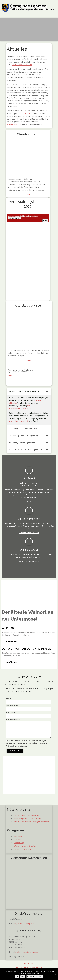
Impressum (29, 963)
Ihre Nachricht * (13, 720)
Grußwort (29, 478)
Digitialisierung (29, 550)
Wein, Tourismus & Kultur (25, 846)
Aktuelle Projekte (29, 519)
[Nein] (55, 974)
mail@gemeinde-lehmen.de (27, 952)
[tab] (29, 392)
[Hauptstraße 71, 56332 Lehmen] (29, 775)
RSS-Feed (29, 113)
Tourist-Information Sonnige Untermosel (32, 822)
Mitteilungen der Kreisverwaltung (28, 818)
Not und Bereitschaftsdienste (26, 815)
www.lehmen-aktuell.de (22, 65)
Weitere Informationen (29, 533)
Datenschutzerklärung (35, 977)
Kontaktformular (14, 124)
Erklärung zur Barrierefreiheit (29, 968)
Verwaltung (19, 843)
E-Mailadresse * (13, 705)
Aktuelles (18, 836)
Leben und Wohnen (22, 849)
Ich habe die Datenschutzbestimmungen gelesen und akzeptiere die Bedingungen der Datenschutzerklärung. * (27, 743)
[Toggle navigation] (55, 15)
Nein (23, 977)
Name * (9, 698)
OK (17, 977)
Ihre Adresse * (12, 713)
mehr (28, 194)
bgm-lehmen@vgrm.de (25, 924)
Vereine (17, 839)
